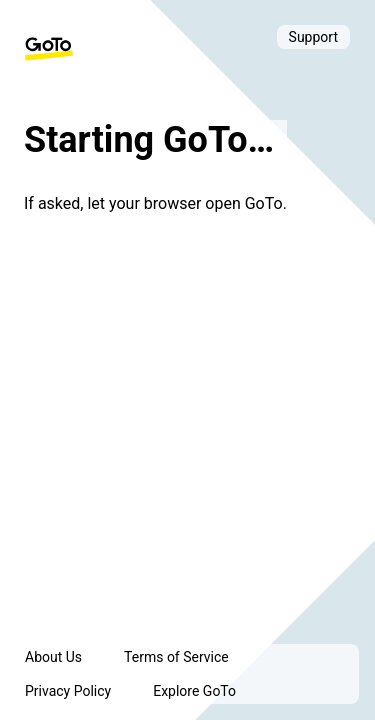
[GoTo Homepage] (49, 49)
